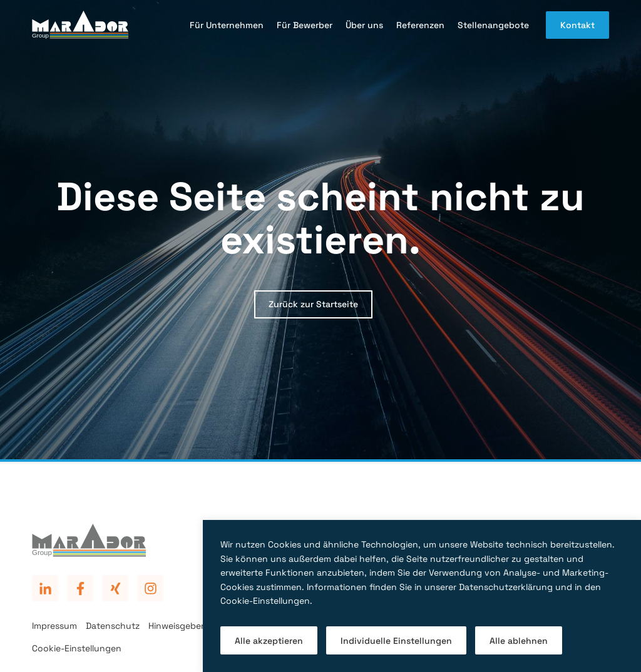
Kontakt (577, 25)
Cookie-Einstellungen (77, 648)
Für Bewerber (305, 25)
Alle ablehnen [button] (519, 641)
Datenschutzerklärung (506, 587)
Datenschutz (113, 626)
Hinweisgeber (176, 626)
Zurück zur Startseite (313, 304)
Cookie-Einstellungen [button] (265, 601)
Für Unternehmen (227, 25)
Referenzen (420, 25)
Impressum (54, 626)
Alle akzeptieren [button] (269, 641)
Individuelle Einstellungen (396, 641)
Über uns (364, 25)
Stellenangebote (493, 25)
